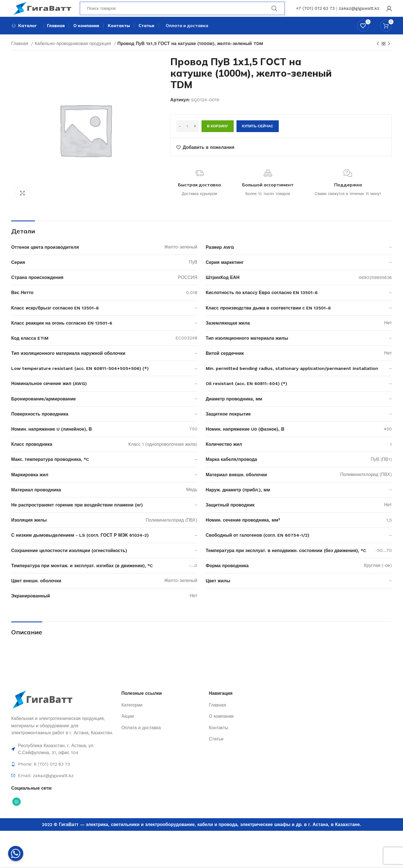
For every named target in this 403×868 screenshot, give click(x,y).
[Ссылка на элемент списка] (64, 760)
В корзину (218, 137)
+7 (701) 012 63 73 (315, 12)
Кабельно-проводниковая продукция (74, 54)
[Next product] (389, 54)
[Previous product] (378, 54)
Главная (20, 54)
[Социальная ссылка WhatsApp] (17, 812)
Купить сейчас (258, 137)
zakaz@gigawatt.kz (359, 12)
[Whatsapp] (16, 853)
